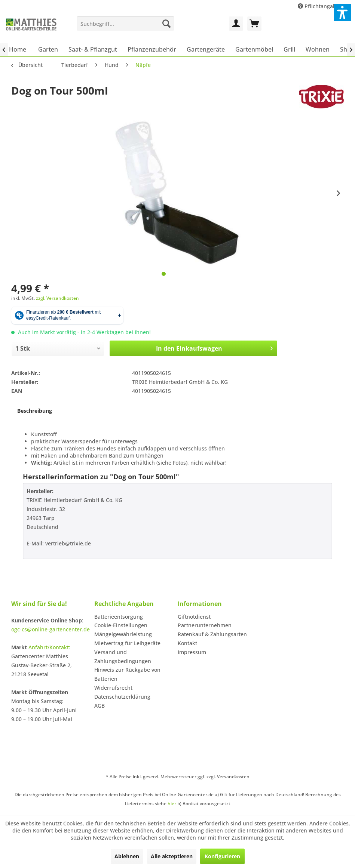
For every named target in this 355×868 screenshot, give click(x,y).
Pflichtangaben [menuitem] (321, 6)
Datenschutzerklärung (122, 697)
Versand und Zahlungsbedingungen (123, 657)
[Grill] (289, 49)
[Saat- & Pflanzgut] (93, 49)
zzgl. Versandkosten (57, 298)
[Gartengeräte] (206, 49)
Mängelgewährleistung (123, 634)
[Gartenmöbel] (254, 49)
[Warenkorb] (254, 24)
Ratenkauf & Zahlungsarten (212, 634)
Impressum (192, 652)
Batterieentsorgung (119, 617)
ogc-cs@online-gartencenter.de (51, 629)
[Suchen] (166, 24)
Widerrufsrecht (113, 688)
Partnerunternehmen (205, 625)
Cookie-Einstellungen (121, 625)
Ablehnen (127, 856)
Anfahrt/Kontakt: (49, 647)
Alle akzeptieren (172, 856)
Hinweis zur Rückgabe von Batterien (127, 674)
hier (172, 804)
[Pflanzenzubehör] (152, 49)
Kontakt (187, 643)
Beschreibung (35, 411)
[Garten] (48, 49)
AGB (100, 706)
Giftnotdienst (194, 617)
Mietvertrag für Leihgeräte (127, 643)
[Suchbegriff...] (126, 24)
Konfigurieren (222, 856)
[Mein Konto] (236, 24)
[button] (343, 12)
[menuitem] (126, 24)
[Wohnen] (318, 49)
